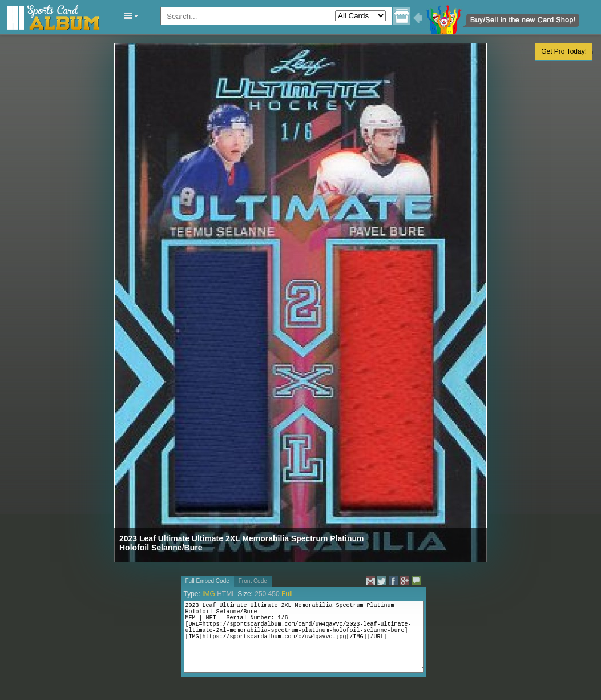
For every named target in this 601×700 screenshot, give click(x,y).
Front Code (253, 581)
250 (260, 594)
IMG (209, 594)
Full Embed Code (207, 581)
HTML (226, 594)
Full (287, 594)
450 (274, 594)
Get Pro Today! (564, 51)
